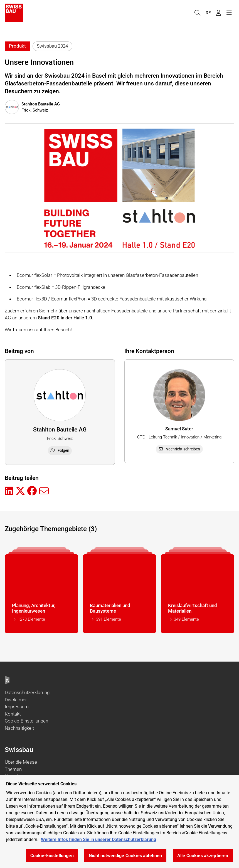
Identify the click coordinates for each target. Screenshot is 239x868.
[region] (119, 821)
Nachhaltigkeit (19, 728)
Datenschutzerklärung (27, 692)
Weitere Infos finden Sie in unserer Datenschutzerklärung (98, 839)
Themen (13, 769)
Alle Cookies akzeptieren (203, 856)
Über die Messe (21, 762)
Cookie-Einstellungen (26, 721)
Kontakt (13, 714)
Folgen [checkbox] (60, 450)
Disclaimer (16, 700)
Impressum (17, 707)
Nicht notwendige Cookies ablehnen (125, 856)
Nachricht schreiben (179, 449)
